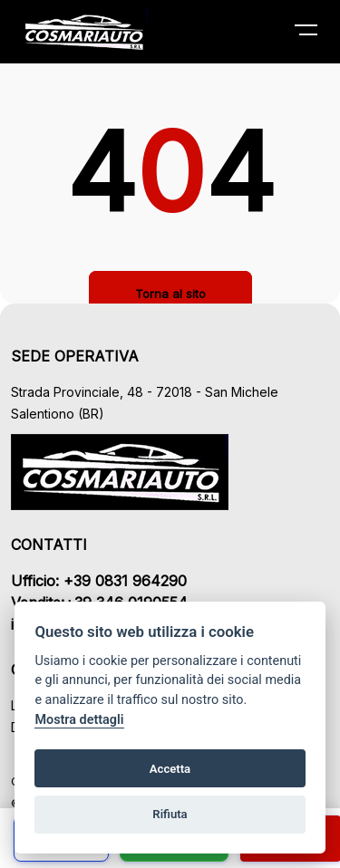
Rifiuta (170, 814)
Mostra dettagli (79, 720)
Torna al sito (170, 294)
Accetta (170, 769)
